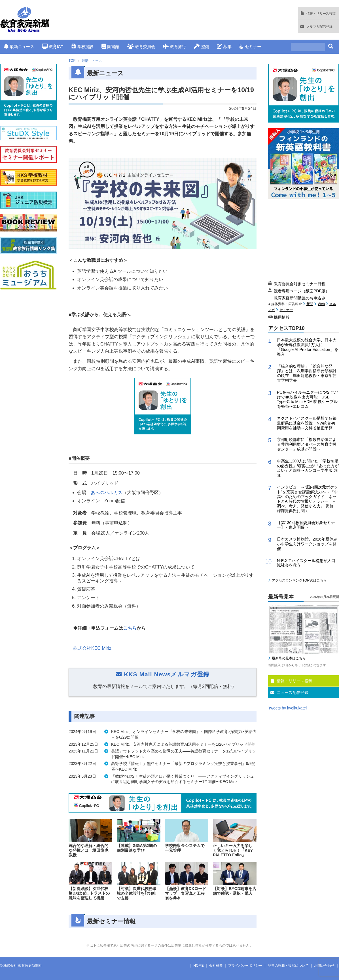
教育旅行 (174, 47)
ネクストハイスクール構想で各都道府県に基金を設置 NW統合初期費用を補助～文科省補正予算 (307, 423)
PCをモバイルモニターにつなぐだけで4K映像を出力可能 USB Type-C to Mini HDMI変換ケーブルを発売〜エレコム (307, 399)
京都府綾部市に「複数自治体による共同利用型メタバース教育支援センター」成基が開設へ (307, 444)
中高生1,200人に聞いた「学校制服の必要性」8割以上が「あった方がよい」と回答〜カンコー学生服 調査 (308, 468)
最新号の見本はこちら (289, 658)
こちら (130, 628)
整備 (201, 47)
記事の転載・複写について (288, 966)
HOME (199, 966)
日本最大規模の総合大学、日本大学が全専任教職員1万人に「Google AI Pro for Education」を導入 (308, 347)
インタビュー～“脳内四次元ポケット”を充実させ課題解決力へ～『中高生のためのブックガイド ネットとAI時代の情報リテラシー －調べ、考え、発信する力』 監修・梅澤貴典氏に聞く (307, 499)
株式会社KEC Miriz (92, 648)
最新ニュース (19, 47)
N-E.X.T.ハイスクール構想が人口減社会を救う (306, 563)
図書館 (110, 47)
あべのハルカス (107, 493)
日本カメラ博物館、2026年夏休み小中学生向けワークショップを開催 (307, 544)
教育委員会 (141, 47)
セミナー (250, 47)
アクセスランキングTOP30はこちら (299, 580)
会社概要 (216, 966)
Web (321, 304)
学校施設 (82, 47)
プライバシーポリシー (245, 966)
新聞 (310, 304)
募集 (224, 47)
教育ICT (53, 47)
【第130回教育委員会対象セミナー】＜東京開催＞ (306, 525)
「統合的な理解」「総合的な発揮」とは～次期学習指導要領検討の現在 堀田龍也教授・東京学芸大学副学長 (307, 373)
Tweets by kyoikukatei (287, 708)
